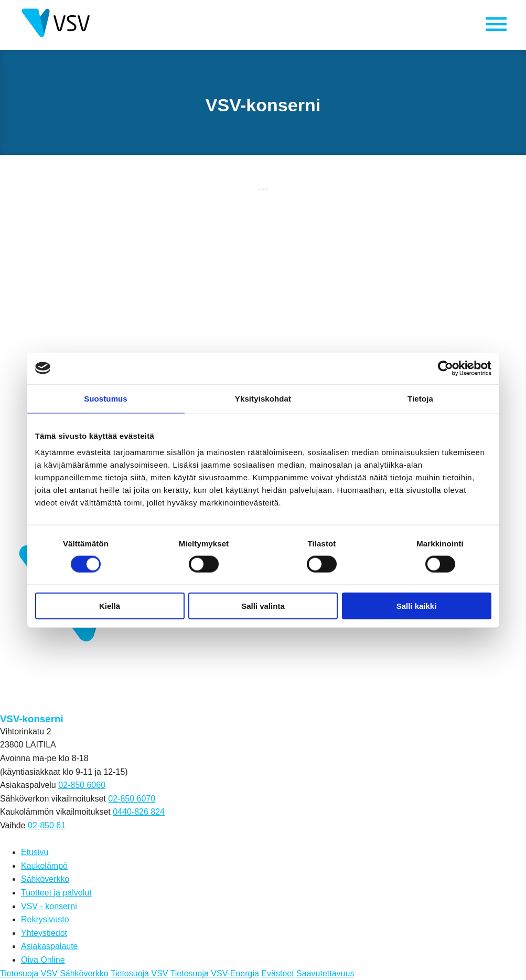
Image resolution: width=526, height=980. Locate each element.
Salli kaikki (417, 606)
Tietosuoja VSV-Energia (215, 973)
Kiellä (110, 606)
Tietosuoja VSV (139, 973)
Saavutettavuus (325, 973)
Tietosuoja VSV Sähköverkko (54, 973)
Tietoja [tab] (420, 398)
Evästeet (277, 973)
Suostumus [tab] (106, 398)
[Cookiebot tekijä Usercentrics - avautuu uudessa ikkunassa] (446, 368)
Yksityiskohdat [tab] (263, 398)
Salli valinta (263, 606)
